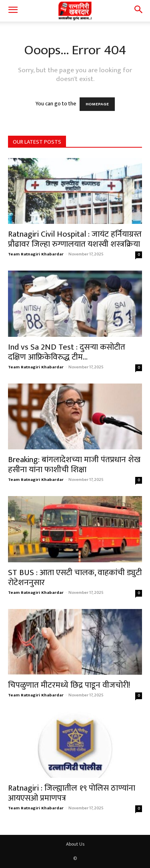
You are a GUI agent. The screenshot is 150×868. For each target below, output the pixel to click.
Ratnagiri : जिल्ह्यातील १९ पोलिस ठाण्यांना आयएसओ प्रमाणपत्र (72, 793)
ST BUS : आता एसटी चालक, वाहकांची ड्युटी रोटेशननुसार (75, 577)
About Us (75, 844)
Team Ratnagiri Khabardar (36, 254)
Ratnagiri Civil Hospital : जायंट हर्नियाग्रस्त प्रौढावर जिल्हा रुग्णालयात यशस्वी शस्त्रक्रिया (75, 239)
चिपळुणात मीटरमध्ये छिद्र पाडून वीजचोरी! (69, 685)
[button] (13, 11)
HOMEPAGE (97, 104)
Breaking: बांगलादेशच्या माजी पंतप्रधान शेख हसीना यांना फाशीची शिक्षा (74, 465)
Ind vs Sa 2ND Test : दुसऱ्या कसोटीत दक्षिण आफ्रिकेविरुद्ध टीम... (67, 352)
